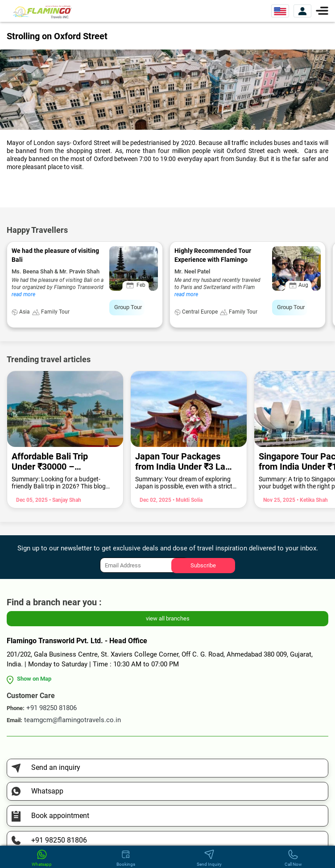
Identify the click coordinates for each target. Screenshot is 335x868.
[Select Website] (280, 11)
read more (23, 294)
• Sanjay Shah (64, 500)
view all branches (168, 618)
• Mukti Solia (187, 500)
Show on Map (34, 679)
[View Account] (302, 11)
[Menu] (322, 10)
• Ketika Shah (312, 500)
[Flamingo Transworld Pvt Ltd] (42, 11)
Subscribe (203, 565)
